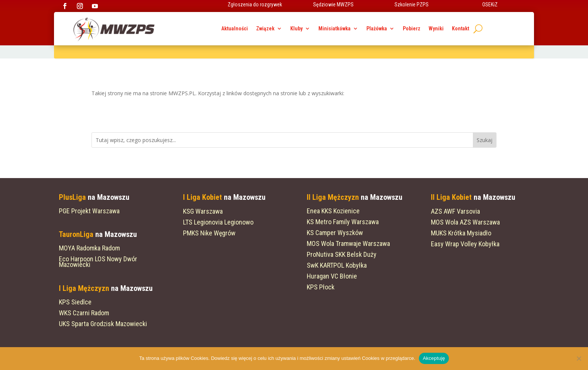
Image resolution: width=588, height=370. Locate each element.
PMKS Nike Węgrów (209, 233)
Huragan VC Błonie (332, 276)
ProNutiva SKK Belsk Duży (342, 254)
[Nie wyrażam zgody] (579, 358)
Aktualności (235, 29)
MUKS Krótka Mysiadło (461, 233)
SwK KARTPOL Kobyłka (337, 265)
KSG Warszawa (203, 211)
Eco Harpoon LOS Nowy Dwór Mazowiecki (98, 262)
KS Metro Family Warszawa (343, 222)
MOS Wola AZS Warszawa (465, 222)
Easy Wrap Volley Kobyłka (465, 244)
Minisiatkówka (334, 29)
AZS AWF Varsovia (455, 211)
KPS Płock (321, 287)
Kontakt (460, 29)
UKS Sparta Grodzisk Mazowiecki (103, 324)
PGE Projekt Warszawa (89, 211)
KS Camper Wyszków (335, 233)
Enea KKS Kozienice (333, 211)
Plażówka (377, 29)
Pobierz (412, 29)
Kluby (296, 29)
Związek (265, 29)
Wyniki (436, 29)
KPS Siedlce (75, 302)
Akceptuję (434, 358)
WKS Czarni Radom (84, 313)
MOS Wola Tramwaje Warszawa (348, 243)
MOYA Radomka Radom (89, 248)
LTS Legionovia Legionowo (218, 222)
